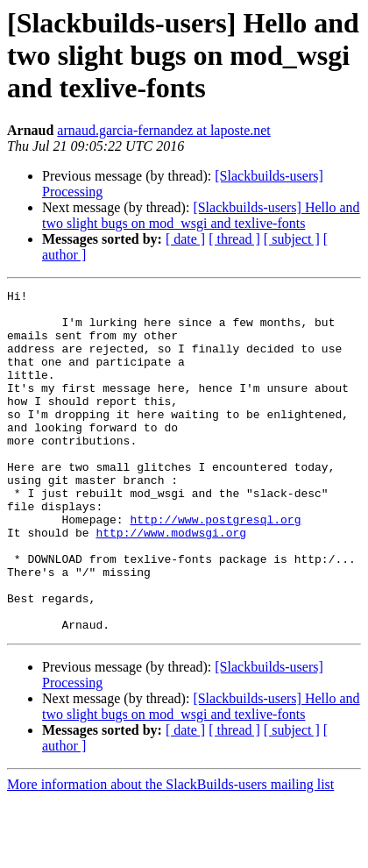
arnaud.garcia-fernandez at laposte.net (163, 130)
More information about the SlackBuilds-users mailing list (170, 853)
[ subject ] (292, 239)
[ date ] (185, 239)
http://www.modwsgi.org (171, 582)
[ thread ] (234, 239)
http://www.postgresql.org (215, 566)
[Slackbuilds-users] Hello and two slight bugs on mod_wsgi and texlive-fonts (201, 215)
